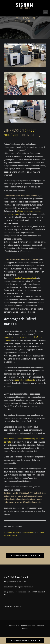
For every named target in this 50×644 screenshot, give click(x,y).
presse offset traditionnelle (24, 380)
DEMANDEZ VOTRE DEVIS (23, 555)
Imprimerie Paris (28, 532)
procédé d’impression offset (24, 278)
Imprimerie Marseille (12, 532)
